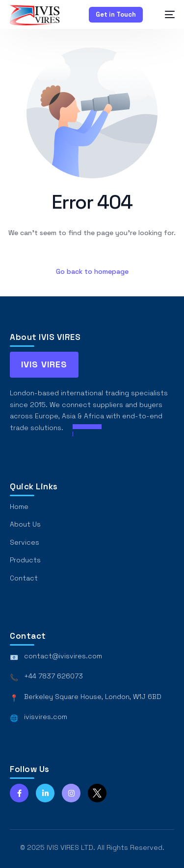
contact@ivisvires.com (63, 656)
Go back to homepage (92, 271)
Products (25, 560)
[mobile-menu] (165, 14)
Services (25, 542)
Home (19, 506)
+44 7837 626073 (53, 676)
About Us (25, 524)
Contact (24, 578)
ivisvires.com (46, 717)
